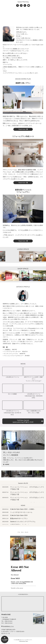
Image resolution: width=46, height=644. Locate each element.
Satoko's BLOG (23, 483)
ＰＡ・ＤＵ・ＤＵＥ (23, 532)
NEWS (23, 505)
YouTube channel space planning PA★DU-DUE (28, 421)
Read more (23, 129)
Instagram (23, 537)
